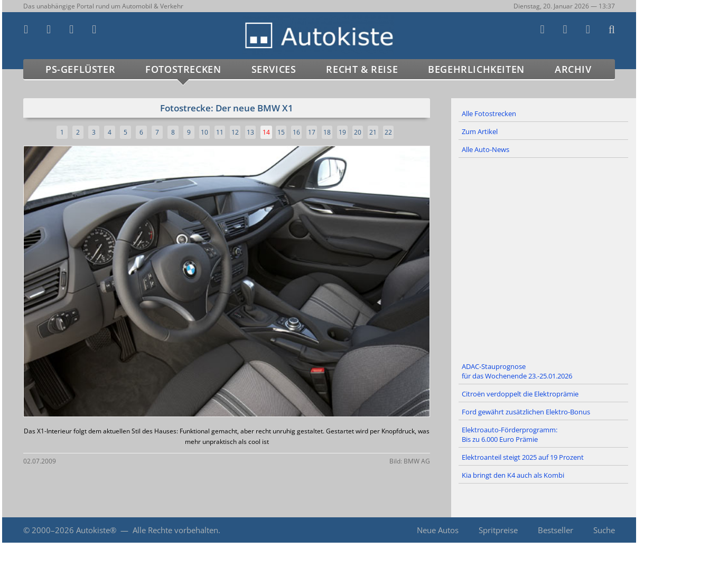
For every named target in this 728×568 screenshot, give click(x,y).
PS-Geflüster (80, 69)
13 (250, 132)
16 (296, 132)
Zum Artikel (480, 131)
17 (312, 132)
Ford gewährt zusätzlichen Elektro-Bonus (526, 412)
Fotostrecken (183, 69)
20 (358, 132)
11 (220, 132)
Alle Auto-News (486, 149)
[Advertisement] (544, 258)
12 (235, 132)
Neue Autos (438, 530)
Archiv (573, 69)
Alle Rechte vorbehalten (175, 530)
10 (204, 132)
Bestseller (556, 530)
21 (373, 132)
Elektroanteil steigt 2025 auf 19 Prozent (523, 457)
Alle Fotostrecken (489, 113)
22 (388, 132)
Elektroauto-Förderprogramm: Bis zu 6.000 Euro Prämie (510, 434)
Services (274, 69)
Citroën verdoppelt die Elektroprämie (520, 394)
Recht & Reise (362, 69)
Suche (604, 530)
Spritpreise (498, 530)
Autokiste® (96, 530)
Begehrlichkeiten (476, 69)
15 (281, 132)
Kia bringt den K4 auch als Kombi (513, 475)
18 (327, 132)
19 (342, 132)
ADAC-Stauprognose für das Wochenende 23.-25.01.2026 (517, 371)
